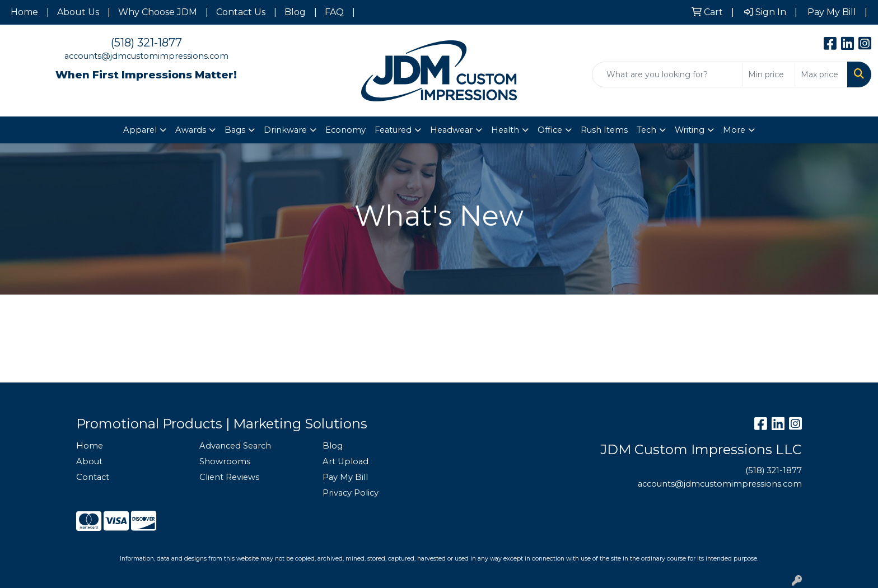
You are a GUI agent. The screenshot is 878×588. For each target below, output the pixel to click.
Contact (93, 477)
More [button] (734, 130)
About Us (78, 12)
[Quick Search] (667, 74)
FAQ (334, 12)
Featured (393, 130)
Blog (295, 12)
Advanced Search (235, 446)
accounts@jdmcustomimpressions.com (146, 56)
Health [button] (505, 130)
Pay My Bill (345, 477)
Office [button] (550, 130)
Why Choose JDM (158, 12)
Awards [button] (191, 130)
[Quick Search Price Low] (769, 74)
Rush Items (604, 130)
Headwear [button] (451, 130)
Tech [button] (646, 130)
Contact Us (241, 12)
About (89, 461)
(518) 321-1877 (146, 43)
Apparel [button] (140, 130)
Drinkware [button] (285, 130)
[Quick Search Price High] (821, 74)
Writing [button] (690, 130)
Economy (345, 130)
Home (24, 12)
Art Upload (345, 461)
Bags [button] (235, 130)
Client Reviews (229, 477)
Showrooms (225, 461)
